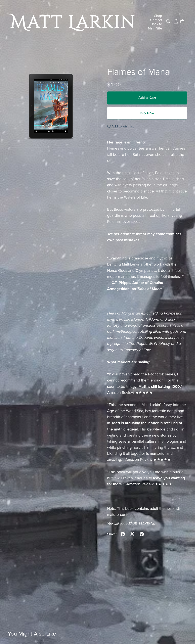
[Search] (168, 21)
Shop (158, 16)
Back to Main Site (155, 26)
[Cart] (184, 21)
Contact (156, 20)
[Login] (176, 21)
